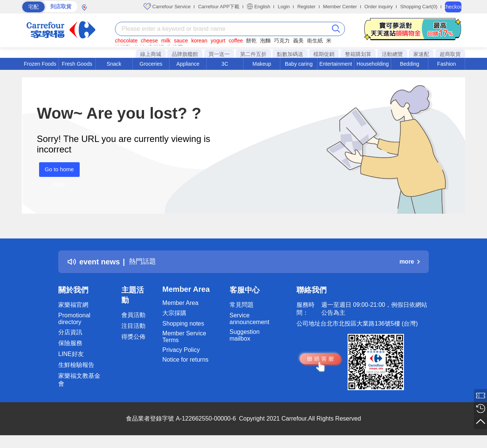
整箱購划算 (358, 54)
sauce (181, 41)
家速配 (421, 54)
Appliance (188, 64)
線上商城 (151, 54)
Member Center (340, 7)
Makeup (262, 64)
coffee (236, 41)
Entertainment (336, 64)
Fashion (446, 64)
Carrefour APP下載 (219, 7)
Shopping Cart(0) (419, 7)
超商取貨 (450, 54)
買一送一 (219, 54)
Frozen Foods (40, 64)
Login (284, 7)
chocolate (126, 41)
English (259, 6)
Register (306, 7)
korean (199, 41)
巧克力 (282, 41)
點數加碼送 (290, 54)
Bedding (409, 64)
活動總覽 (392, 54)
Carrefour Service (167, 6)
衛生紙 (315, 41)
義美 (298, 41)
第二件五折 (253, 54)
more (410, 262)
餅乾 (251, 41)
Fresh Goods (77, 64)
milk (166, 41)
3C (225, 64)
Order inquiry (379, 7)
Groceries (151, 64)
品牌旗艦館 (185, 54)
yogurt (218, 41)
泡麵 (265, 41)
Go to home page (57, 171)
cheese (149, 41)
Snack (114, 64)
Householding (373, 64)
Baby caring (299, 64)
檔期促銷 (324, 54)
